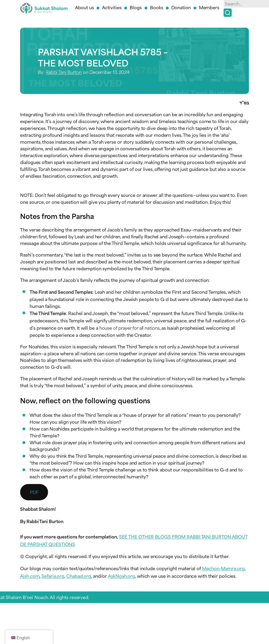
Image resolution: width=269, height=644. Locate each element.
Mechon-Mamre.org (223, 568)
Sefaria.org (53, 576)
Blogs (136, 7)
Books (157, 7)
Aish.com (30, 576)
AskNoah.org (121, 576)
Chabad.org (79, 576)
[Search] (228, 13)
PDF (34, 492)
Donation (181, 7)
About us (84, 7)
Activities (112, 7)
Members (209, 7)
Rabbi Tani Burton (64, 72)
